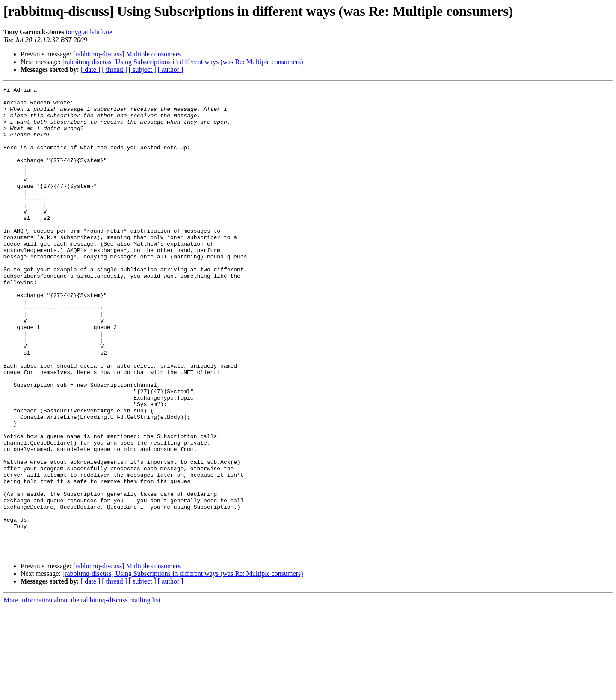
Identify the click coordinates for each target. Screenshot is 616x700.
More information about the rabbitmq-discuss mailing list (82, 693)
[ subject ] (142, 70)
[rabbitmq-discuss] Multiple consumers (127, 54)
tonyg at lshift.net (90, 32)
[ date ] (90, 70)
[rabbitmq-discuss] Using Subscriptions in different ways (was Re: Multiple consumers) (183, 62)
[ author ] (171, 70)
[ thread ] (114, 70)
